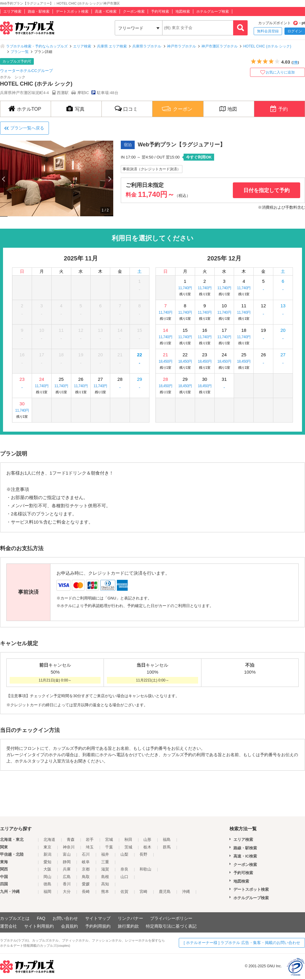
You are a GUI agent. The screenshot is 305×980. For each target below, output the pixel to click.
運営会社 (8, 926)
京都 (86, 869)
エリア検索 (12, 11)
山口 (124, 877)
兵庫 (67, 869)
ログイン (295, 31)
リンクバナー (130, 918)
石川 (86, 854)
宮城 (109, 840)
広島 (67, 877)
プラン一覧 (20, 52)
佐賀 (124, 892)
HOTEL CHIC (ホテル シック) (267, 46)
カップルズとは (15, 918)
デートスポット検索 (72, 11)
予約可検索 (160, 11)
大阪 (47, 869)
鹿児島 (165, 892)
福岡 (47, 892)
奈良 (124, 869)
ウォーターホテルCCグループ (26, 71)
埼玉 (90, 847)
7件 (295, 62)
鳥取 (86, 877)
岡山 (47, 877)
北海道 (49, 840)
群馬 (167, 847)
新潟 (47, 854)
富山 (67, 854)
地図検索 (183, 11)
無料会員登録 (268, 31)
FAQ (41, 918)
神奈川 (69, 847)
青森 (71, 840)
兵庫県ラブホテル (147, 46)
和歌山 (145, 869)
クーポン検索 (134, 11)
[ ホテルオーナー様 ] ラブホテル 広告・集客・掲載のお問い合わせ (242, 943)
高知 (105, 884)
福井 (105, 854)
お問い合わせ (65, 918)
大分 (67, 892)
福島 (167, 840)
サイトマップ (98, 918)
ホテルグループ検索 (213, 11)
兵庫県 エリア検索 (112, 46)
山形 (147, 840)
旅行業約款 (128, 926)
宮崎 (143, 892)
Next (109, 179)
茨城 (128, 847)
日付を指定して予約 (266, 190)
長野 (143, 854)
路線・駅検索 (39, 11)
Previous (4, 179)
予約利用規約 (98, 926)
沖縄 (186, 892)
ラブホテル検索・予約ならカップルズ (37, 46)
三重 (105, 862)
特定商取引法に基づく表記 (171, 926)
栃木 (147, 847)
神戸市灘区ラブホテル (220, 46)
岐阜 (86, 862)
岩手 (90, 840)
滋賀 (105, 869)
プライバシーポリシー (171, 918)
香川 (67, 884)
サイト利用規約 (39, 926)
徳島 (47, 884)
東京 (47, 847)
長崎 (86, 892)
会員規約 (69, 926)
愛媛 (86, 884)
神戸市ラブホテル (181, 46)
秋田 (128, 840)
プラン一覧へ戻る (27, 128)
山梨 (124, 854)
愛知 (47, 862)
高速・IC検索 (106, 11)
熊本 (105, 892)
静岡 (67, 862)
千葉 (109, 847)
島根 (105, 877)
